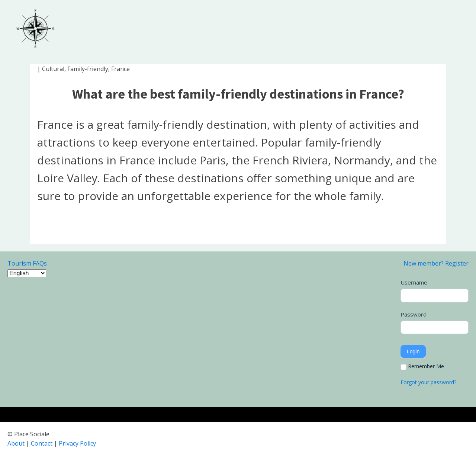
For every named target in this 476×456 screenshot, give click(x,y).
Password (414, 314)
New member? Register (436, 263)
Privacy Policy (77, 443)
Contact (42, 443)
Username (414, 282)
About (16, 443)
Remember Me (422, 366)
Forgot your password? (428, 382)
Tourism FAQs (27, 263)
